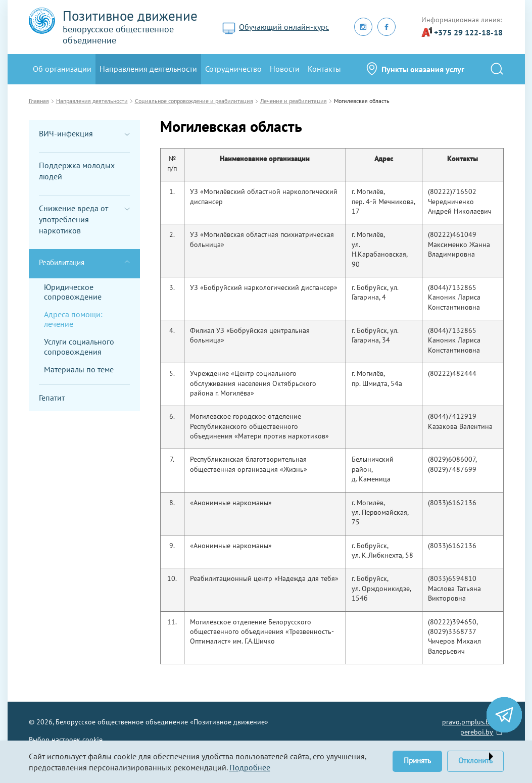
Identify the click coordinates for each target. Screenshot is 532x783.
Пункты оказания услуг (423, 69)
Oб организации (62, 69)
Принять (417, 761)
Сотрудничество (233, 69)
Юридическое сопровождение (73, 292)
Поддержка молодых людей (77, 171)
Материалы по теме (79, 369)
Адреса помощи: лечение (73, 319)
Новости (285, 69)
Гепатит (52, 398)
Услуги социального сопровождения (79, 346)
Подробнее (250, 767)
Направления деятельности (148, 69)
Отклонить (475, 761)
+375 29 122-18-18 (468, 32)
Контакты (324, 69)
